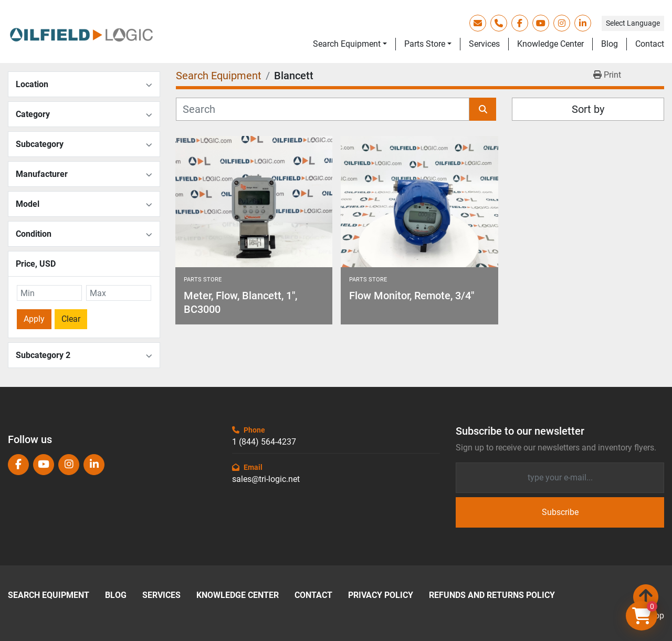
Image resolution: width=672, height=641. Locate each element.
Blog (610, 44)
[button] (350, 44)
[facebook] (520, 23)
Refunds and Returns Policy (492, 595)
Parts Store (425, 44)
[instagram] (562, 23)
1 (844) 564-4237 (264, 442)
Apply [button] (34, 319)
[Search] (323, 109)
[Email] (560, 478)
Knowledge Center (550, 44)
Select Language (633, 23)
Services (484, 44)
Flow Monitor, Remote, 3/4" (412, 296)
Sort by (588, 109)
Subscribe (560, 512)
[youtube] (541, 23)
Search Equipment (347, 44)
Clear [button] (71, 319)
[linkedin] (583, 23)
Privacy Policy (381, 595)
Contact (650, 44)
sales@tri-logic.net (266, 479)
